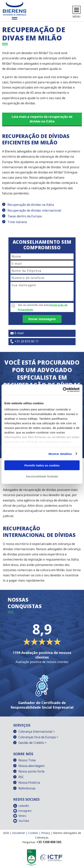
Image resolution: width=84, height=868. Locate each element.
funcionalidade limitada (42, 476)
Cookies (33, 833)
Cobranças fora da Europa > (38, 737)
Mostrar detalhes (60, 454)
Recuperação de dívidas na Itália (31, 205)
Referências (27, 788)
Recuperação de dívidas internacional (34, 210)
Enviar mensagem (42, 319)
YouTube (24, 821)
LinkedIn (24, 806)
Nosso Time (27, 760)
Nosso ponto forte (31, 771)
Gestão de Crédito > (32, 743)
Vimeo (22, 816)
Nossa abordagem (31, 766)
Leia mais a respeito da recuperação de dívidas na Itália (42, 119)
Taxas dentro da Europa (25, 216)
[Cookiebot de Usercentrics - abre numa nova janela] (63, 390)
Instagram (25, 811)
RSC (21, 777)
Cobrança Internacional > (37, 732)
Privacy (46, 833)
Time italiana (17, 222)
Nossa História (29, 783)
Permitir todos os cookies (42, 465)
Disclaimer (19, 833)
